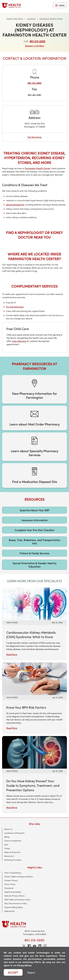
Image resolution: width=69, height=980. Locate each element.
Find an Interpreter (13, 841)
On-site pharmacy (15, 307)
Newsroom (9, 856)
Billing (7, 837)
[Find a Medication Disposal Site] (34, 476)
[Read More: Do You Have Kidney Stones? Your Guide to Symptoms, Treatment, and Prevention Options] (34, 752)
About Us (8, 829)
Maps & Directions (12, 852)
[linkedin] (40, 946)
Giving (7, 848)
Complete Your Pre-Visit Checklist (34, 530)
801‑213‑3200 (38, 41)
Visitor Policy (10, 884)
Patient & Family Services (35, 553)
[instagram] (45, 946)
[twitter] (24, 946)
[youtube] (34, 946)
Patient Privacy (11, 880)
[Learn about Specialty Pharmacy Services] (34, 447)
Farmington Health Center (51, 19)
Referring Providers (13, 860)
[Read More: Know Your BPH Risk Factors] (34, 678)
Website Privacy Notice (14, 896)
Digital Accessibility (13, 892)
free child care (19, 341)
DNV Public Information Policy (17, 900)
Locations (31, 19)
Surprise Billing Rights (14, 907)
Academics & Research (14, 833)
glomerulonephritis (15, 205)
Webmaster (10, 911)
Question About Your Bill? (35, 510)
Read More (12, 654)
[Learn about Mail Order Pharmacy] (34, 418)
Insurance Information (34, 520)
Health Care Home (15, 19)
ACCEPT (13, 972)
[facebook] (29, 946)
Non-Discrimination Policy (16, 903)
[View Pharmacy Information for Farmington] (34, 389)
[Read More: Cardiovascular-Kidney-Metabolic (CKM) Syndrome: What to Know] (34, 603)
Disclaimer (9, 888)
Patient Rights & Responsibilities (19, 877)
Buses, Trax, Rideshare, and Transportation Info (34, 542)
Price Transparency (13, 873)
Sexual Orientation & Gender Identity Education (35, 565)
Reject (31, 972)
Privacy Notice (24, 965)
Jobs (6, 845)
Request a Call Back (35, 46)
